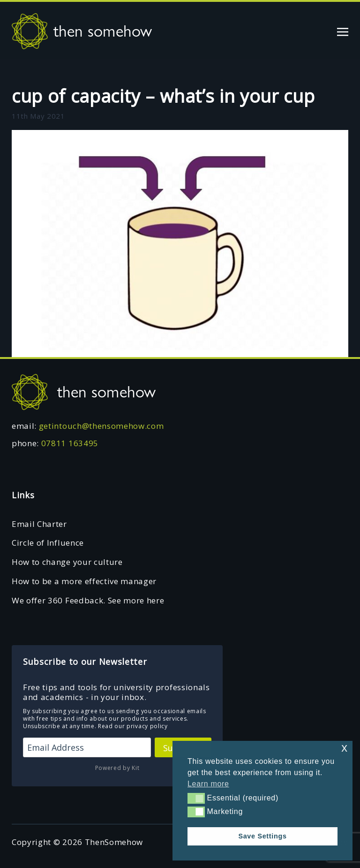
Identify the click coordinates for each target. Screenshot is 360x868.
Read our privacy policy (133, 726)
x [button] (344, 748)
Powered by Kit (117, 768)
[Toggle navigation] (343, 31)
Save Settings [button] (262, 836)
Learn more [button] (208, 784)
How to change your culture (67, 562)
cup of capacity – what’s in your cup (163, 96)
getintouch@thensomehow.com (101, 426)
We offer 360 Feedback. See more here (88, 600)
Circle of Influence (48, 543)
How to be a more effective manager (84, 581)
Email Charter (39, 524)
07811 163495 (70, 443)
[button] (196, 798)
